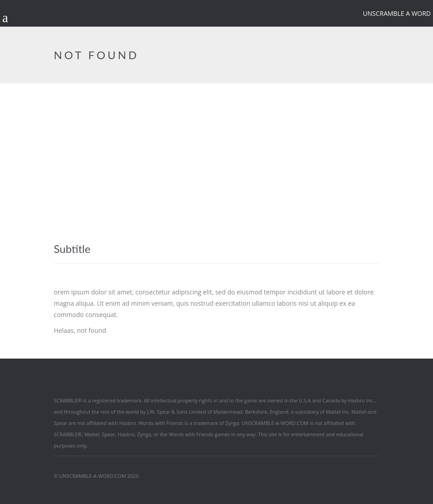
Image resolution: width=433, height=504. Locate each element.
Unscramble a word (397, 13)
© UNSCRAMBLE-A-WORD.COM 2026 (96, 476)
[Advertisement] (216, 151)
